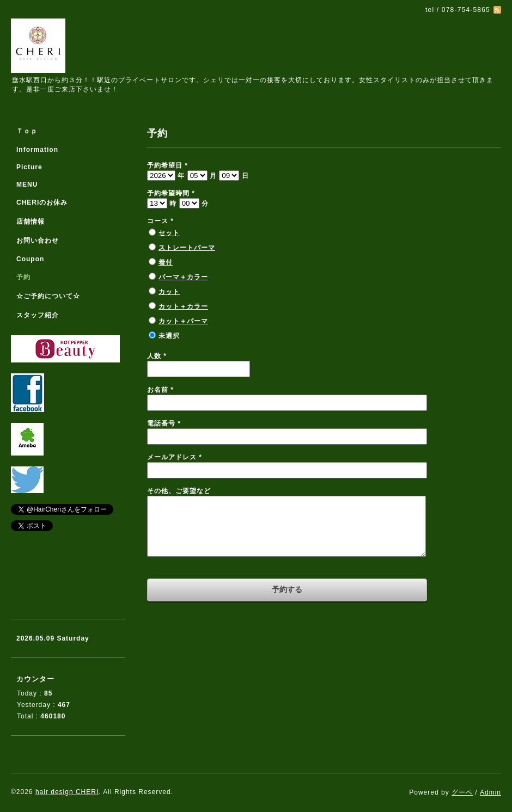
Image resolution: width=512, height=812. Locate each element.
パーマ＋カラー (183, 277)
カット (169, 292)
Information (37, 150)
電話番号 (164, 423)
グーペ (462, 792)
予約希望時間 (171, 193)
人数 (157, 356)
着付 (166, 262)
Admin (490, 792)
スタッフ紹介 (38, 315)
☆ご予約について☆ (48, 296)
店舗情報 (31, 222)
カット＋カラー (183, 306)
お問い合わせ (38, 241)
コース (160, 221)
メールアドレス (175, 457)
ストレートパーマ (187, 248)
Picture (29, 167)
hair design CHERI (67, 792)
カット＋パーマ (183, 321)
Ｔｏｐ (27, 131)
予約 (23, 277)
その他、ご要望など (179, 491)
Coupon (30, 259)
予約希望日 (167, 165)
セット (169, 233)
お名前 (160, 390)
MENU (27, 184)
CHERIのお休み (42, 202)
